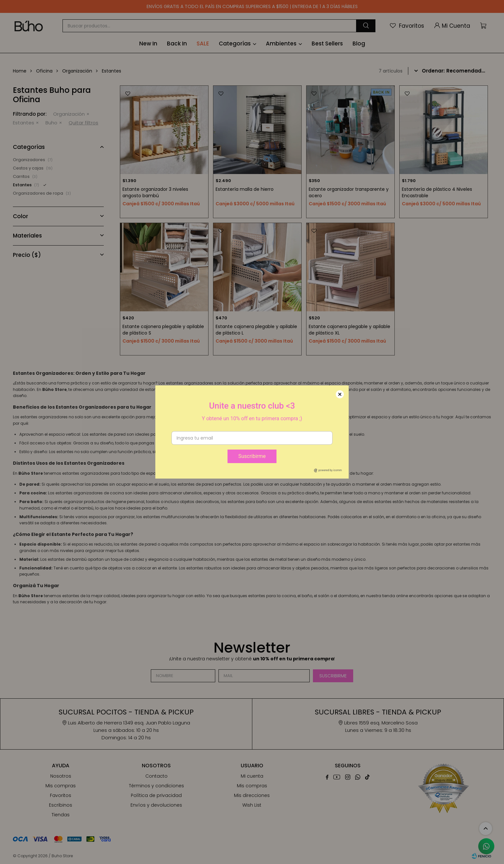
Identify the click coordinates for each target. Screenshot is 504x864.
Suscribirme (252, 456)
